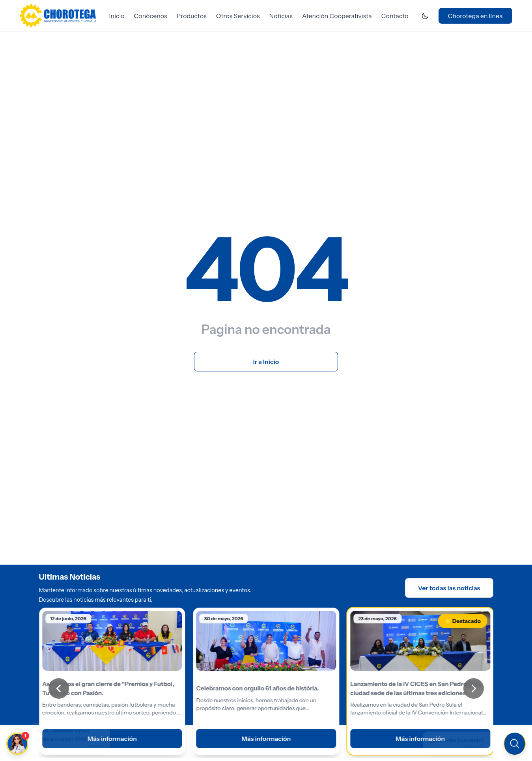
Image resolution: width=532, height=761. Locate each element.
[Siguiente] (474, 688)
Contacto (395, 16)
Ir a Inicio (266, 362)
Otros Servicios (238, 16)
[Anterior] (59, 688)
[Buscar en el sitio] (463, 743)
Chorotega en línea (475, 16)
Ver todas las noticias (449, 588)
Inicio (117, 16)
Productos (192, 16)
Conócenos (151, 16)
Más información (266, 739)
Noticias (281, 16)
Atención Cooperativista (337, 16)
